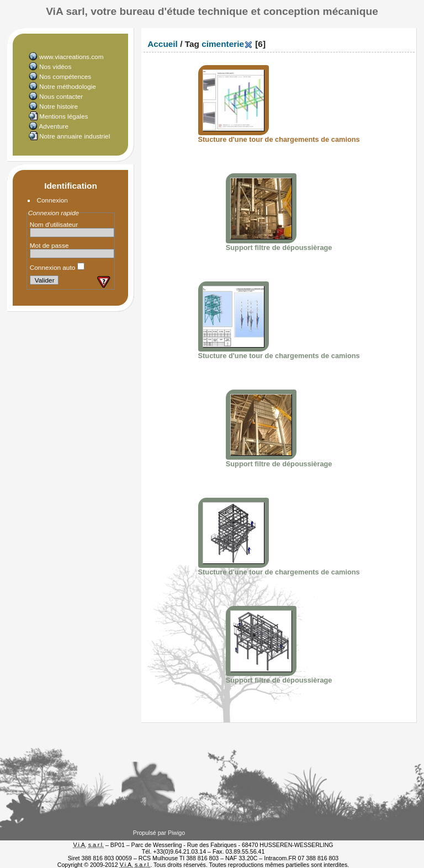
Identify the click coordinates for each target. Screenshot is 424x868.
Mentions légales (63, 116)
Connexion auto (57, 267)
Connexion (52, 200)
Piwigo (176, 833)
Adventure (54, 126)
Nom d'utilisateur (54, 224)
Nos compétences (65, 76)
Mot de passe (49, 245)
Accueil (163, 44)
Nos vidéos (55, 66)
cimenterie (223, 44)
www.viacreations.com (71, 57)
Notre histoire (59, 106)
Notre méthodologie (68, 86)
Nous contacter (61, 96)
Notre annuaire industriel (75, 136)
